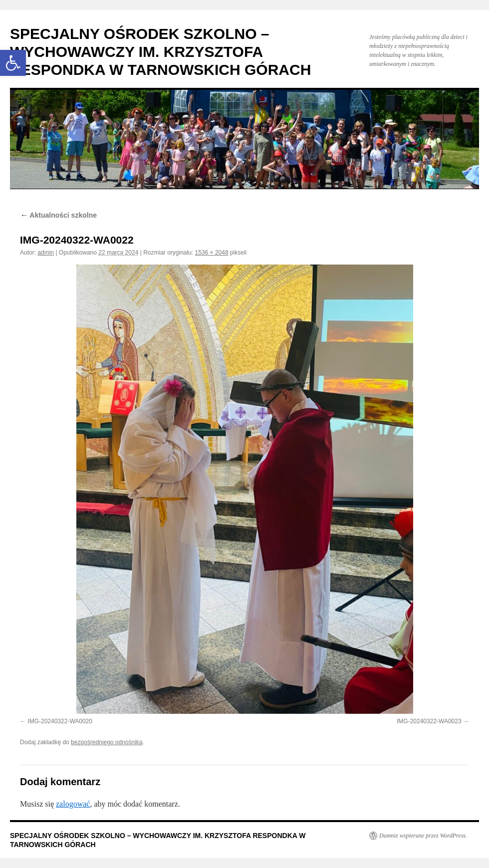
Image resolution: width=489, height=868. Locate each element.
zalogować (73, 804)
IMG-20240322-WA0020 (60, 721)
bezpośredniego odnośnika (107, 742)
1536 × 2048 (212, 253)
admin (46, 253)
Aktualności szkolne (58, 215)
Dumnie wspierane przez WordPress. (423, 836)
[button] (13, 63)
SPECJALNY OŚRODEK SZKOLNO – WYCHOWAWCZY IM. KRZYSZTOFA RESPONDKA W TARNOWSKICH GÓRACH (160, 52)
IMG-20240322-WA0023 (429, 721)
